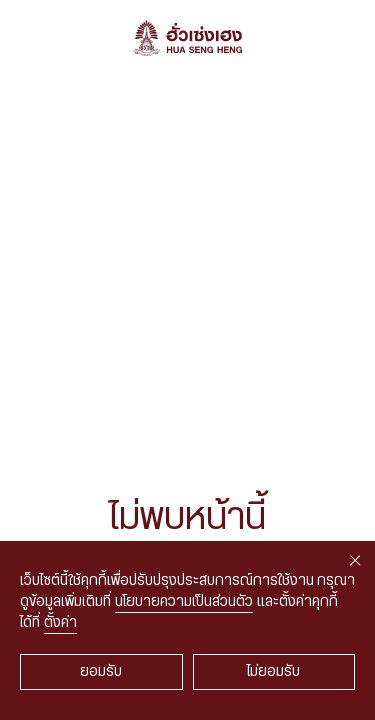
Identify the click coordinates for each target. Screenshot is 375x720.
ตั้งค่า (60, 623)
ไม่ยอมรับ (273, 672)
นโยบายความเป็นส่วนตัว (184, 602)
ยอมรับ (101, 672)
